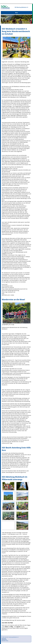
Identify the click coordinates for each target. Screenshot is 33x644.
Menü (17, 13)
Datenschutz (4, 640)
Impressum (4, 638)
